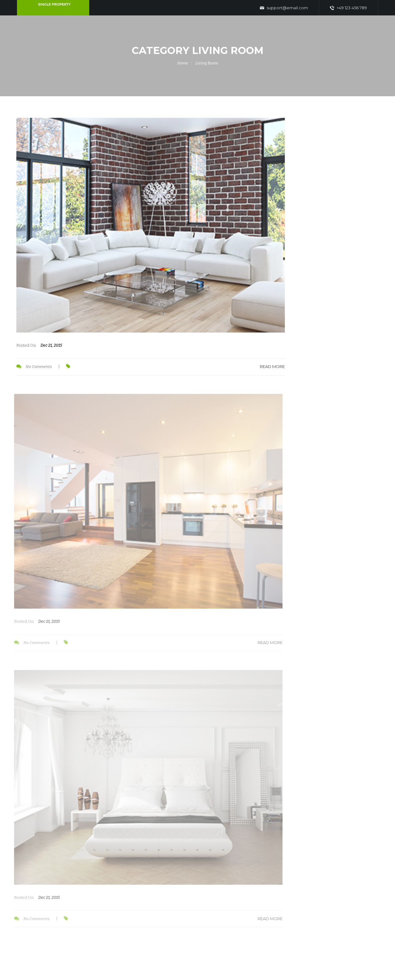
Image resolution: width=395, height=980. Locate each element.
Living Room (207, 63)
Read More (272, 366)
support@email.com (284, 8)
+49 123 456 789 (348, 8)
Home (183, 63)
